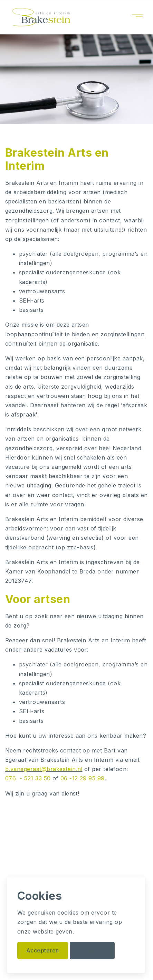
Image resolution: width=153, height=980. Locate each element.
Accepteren (43, 950)
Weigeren (92, 950)
